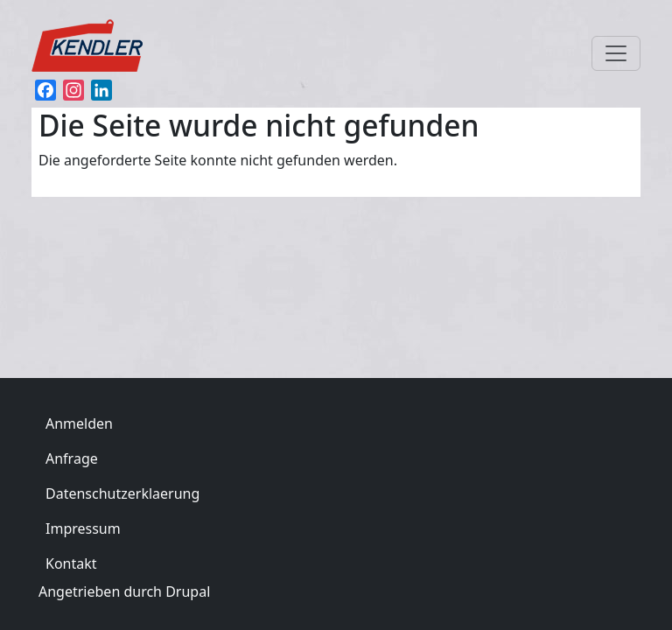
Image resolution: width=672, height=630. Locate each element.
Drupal (188, 591)
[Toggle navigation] (616, 53)
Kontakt (71, 563)
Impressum (83, 528)
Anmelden (79, 423)
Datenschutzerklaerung (122, 493)
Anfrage (72, 458)
